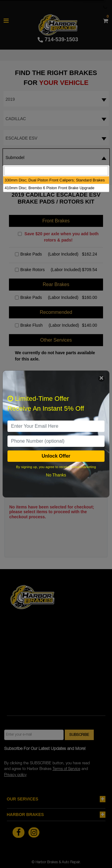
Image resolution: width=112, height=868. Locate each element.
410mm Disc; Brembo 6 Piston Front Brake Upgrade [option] (50, 188)
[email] (56, 426)
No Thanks (56, 475)
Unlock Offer (56, 456)
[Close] (101, 379)
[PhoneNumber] (56, 441)
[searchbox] (56, 171)
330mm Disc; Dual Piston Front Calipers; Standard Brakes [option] (55, 180)
